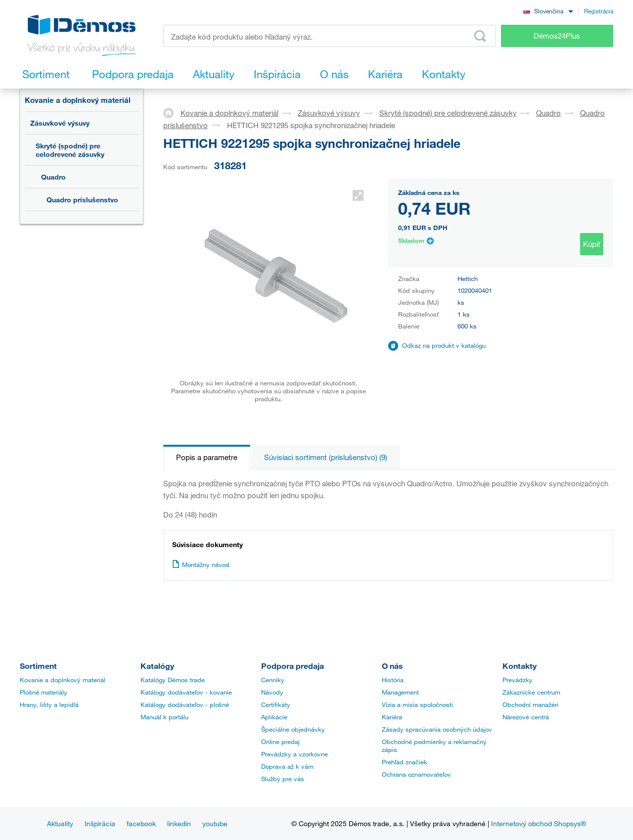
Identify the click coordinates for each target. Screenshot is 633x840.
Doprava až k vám (287, 766)
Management (400, 692)
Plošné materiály (44, 692)
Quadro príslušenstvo (82, 200)
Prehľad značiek (405, 762)
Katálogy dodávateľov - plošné (185, 704)
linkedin (179, 823)
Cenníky (273, 680)
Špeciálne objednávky (293, 729)
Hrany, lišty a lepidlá (49, 704)
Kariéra (392, 717)
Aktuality (60, 823)
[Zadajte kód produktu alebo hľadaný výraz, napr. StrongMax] (330, 36)
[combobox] (548, 11)
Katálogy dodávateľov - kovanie (186, 692)
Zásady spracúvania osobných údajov (437, 729)
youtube (215, 823)
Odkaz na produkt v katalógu (444, 345)
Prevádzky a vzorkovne (294, 754)
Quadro (53, 177)
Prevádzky (518, 680)
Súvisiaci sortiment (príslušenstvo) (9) (326, 457)
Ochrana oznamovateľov (416, 774)
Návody (272, 692)
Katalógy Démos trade (173, 680)
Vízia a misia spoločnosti (417, 704)
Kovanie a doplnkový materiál (78, 100)
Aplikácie (274, 717)
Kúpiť (592, 244)
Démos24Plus (557, 36)
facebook (141, 823)
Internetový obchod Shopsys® (539, 823)
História (393, 680)
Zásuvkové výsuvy (60, 123)
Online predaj (280, 742)
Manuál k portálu (164, 717)
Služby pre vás (283, 779)
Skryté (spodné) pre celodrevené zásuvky (70, 150)
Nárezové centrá (526, 717)
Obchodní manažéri (530, 704)
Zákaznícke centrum (531, 692)
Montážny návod (201, 564)
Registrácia (599, 11)
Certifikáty (276, 704)
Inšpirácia (100, 823)
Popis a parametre (207, 457)
